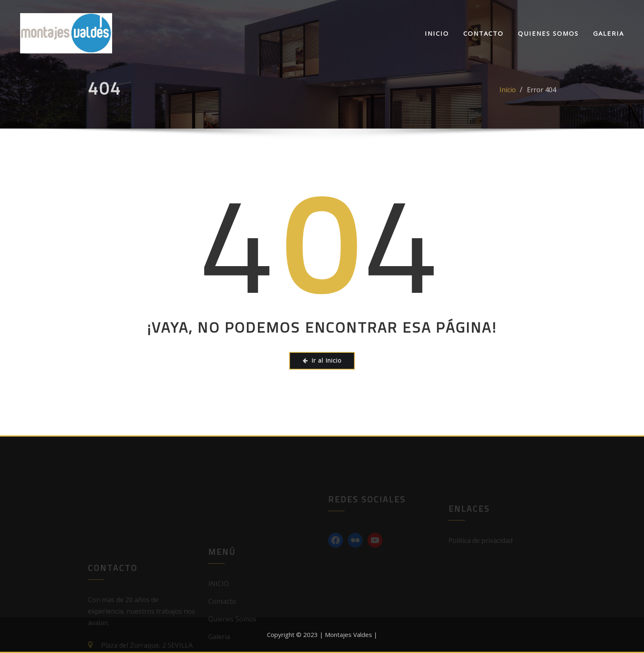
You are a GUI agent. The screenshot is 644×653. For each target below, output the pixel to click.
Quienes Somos (548, 33)
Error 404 (542, 94)
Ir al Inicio (322, 360)
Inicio (508, 94)
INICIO (437, 33)
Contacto (483, 33)
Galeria (608, 33)
